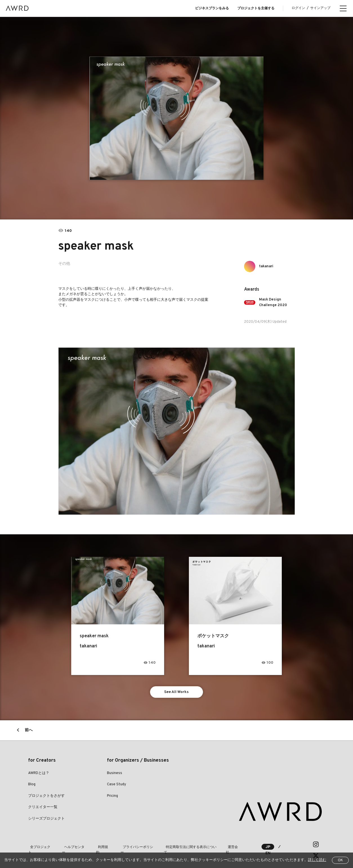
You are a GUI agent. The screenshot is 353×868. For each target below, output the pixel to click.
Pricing (112, 797)
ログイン (298, 8)
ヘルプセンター (72, 845)
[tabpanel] (177, 118)
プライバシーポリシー (131, 845)
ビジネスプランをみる (212, 8)
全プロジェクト (40, 845)
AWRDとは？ (39, 774)
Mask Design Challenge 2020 (274, 302)
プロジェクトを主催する (256, 8)
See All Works (177, 692)
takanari (267, 266)
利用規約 (99, 845)
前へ (29, 731)
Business (115, 774)
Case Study (117, 786)
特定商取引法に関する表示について (184, 845)
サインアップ (320, 8)
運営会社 (226, 845)
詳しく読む (317, 860)
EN (287, 845)
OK (340, 860)
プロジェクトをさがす (46, 797)
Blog (32, 786)
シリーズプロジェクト (46, 820)
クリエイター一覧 (43, 808)
